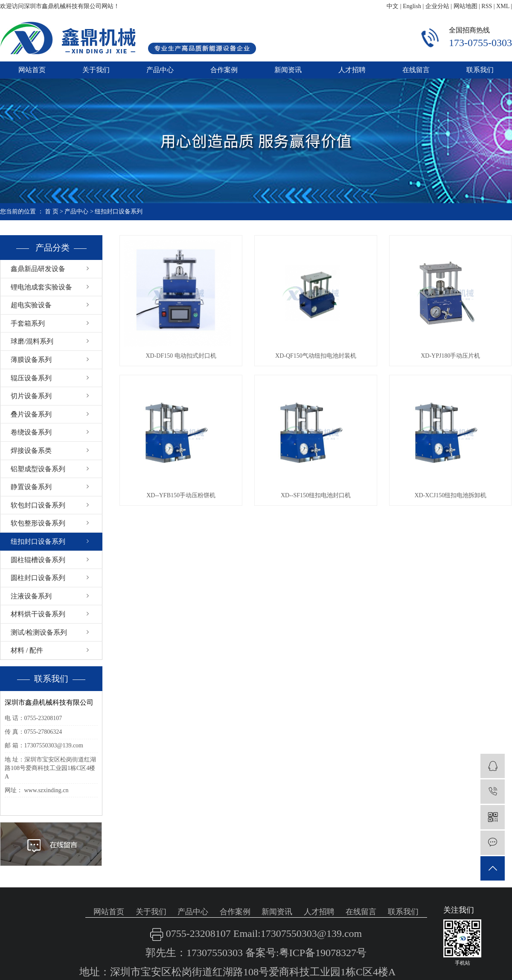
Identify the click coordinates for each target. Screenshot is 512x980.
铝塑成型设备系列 (38, 469)
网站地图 (465, 6)
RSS (487, 6)
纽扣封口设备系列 (119, 211)
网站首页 (32, 70)
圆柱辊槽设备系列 (38, 560)
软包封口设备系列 (38, 505)
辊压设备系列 (31, 378)
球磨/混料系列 (32, 341)
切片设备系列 (31, 396)
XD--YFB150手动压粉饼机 (181, 495)
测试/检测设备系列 (39, 632)
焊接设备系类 (31, 451)
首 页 (52, 211)
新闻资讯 (288, 70)
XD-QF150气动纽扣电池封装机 (316, 356)
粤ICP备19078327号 (323, 953)
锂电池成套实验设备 (41, 287)
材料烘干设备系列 (38, 614)
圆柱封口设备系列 (38, 578)
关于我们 (96, 70)
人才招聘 (352, 70)
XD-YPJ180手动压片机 (450, 356)
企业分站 (437, 6)
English (412, 6)
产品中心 (160, 70)
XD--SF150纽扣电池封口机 (316, 495)
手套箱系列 (28, 323)
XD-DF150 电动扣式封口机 (181, 356)
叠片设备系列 (31, 414)
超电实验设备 (31, 305)
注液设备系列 (31, 596)
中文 (393, 6)
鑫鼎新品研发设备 (38, 269)
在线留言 (416, 70)
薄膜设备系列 (31, 360)
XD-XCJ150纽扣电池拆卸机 (450, 495)
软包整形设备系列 (38, 523)
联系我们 (480, 70)
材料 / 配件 (27, 650)
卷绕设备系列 (31, 432)
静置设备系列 (31, 487)
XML (503, 6)
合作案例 (224, 70)
